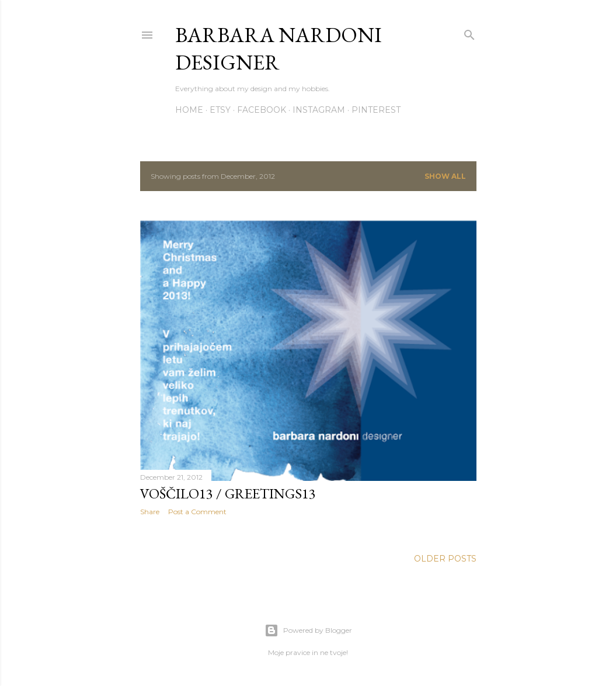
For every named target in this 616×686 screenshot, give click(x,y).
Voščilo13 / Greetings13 (228, 493)
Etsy (220, 110)
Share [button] (150, 512)
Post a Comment (197, 512)
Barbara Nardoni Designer (279, 48)
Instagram (319, 110)
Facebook (262, 110)
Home (189, 110)
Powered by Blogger (308, 630)
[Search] (469, 32)
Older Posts (445, 559)
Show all (445, 176)
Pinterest (376, 110)
